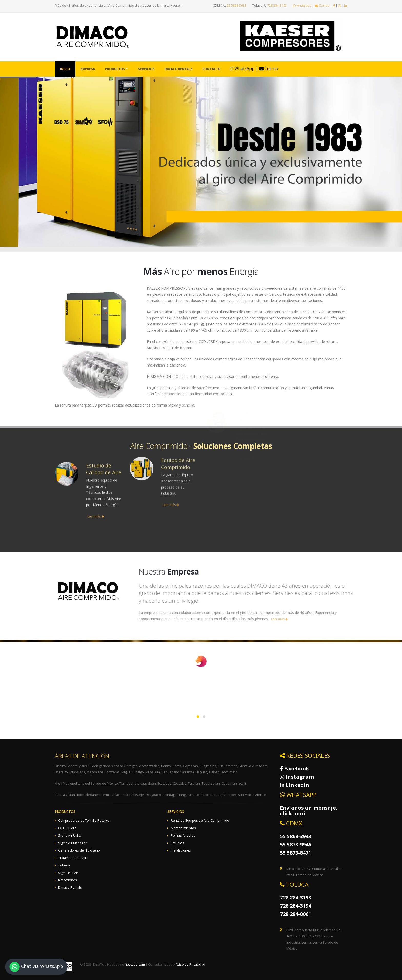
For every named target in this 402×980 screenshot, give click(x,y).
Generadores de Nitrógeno (79, 850)
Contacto (212, 69)
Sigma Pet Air (68, 873)
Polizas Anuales (183, 835)
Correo (322, 6)
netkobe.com (135, 964)
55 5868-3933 (237, 6)
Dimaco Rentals (178, 69)
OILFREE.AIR (67, 828)
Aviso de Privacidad (190, 964)
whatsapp (302, 6)
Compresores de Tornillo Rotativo (84, 821)
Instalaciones (181, 850)
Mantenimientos (183, 828)
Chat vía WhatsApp (36, 967)
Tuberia (64, 865)
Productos (115, 69)
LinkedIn (295, 785)
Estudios (177, 843)
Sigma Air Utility (70, 835)
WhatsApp (242, 68)
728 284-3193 (277, 6)
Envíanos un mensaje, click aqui (309, 811)
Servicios (146, 69)
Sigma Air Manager (72, 843)
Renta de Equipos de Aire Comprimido (200, 821)
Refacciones (68, 880)
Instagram (297, 777)
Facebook (295, 769)
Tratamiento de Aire (73, 858)
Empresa (88, 69)
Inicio (65, 69)
